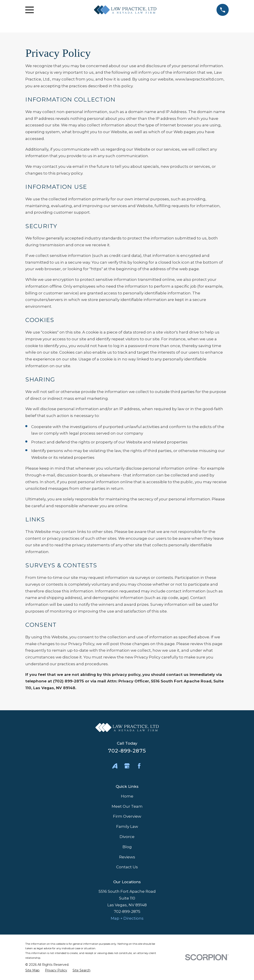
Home (127, 796)
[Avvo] (115, 766)
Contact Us (127, 867)
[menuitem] (32, 970)
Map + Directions (127, 918)
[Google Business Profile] (127, 766)
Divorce (127, 837)
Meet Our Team (127, 806)
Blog (127, 847)
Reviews (127, 857)
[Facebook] (139, 766)
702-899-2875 (127, 751)
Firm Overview (127, 816)
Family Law (127, 826)
